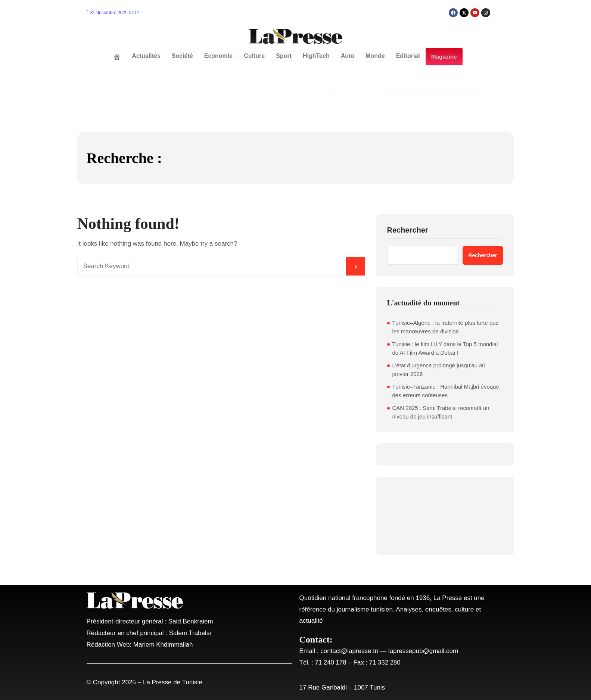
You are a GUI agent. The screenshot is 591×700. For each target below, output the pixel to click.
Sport (284, 56)
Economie (218, 56)
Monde (376, 56)
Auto (348, 56)
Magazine (444, 57)
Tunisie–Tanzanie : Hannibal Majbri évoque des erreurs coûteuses (446, 391)
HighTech (317, 56)
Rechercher (408, 230)
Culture (255, 56)
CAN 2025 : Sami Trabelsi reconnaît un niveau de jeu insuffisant (441, 412)
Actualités (146, 56)
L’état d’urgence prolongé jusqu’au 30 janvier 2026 (439, 370)
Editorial (408, 56)
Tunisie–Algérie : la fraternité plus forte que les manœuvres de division (446, 327)
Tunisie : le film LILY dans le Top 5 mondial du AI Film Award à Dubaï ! (445, 348)
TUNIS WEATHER (445, 516)
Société (182, 56)
